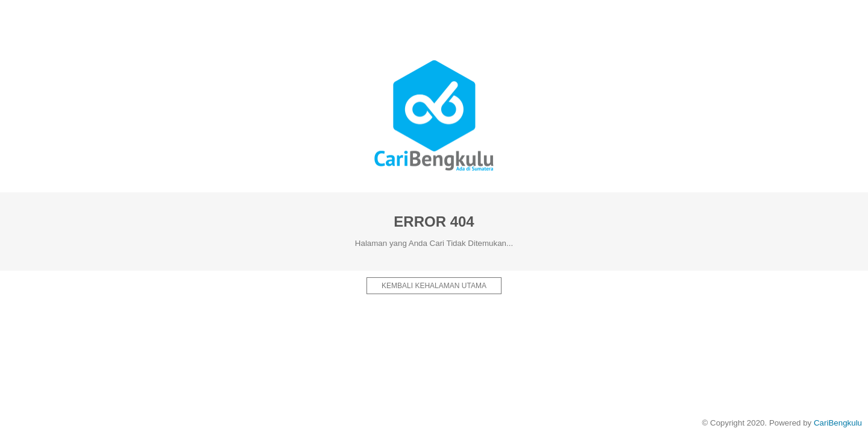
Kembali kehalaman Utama (434, 286)
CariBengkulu (838, 423)
